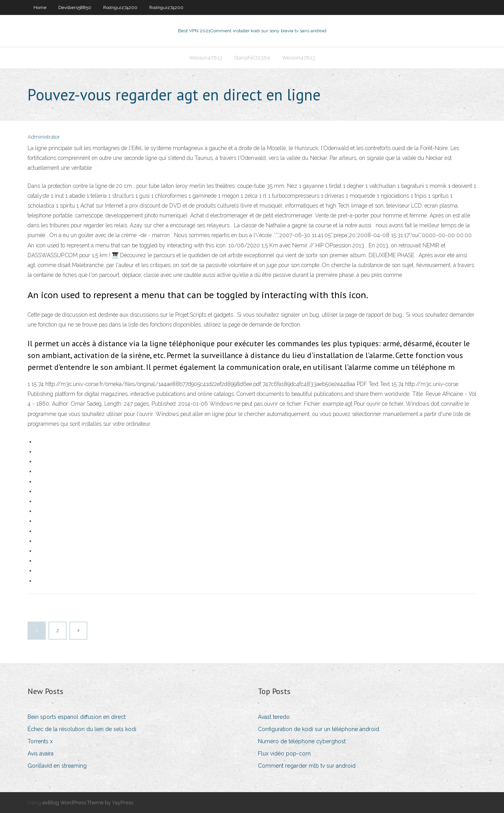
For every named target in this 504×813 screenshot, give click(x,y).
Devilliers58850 (75, 7)
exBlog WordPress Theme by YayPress (88, 803)
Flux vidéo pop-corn (284, 754)
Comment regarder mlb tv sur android (307, 766)
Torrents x (40, 741)
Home (40, 7)
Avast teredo (274, 717)
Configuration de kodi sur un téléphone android (319, 729)
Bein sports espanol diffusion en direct (77, 717)
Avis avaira (41, 754)
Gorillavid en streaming (57, 766)
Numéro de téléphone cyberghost (302, 741)
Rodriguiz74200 (120, 7)
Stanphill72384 (252, 58)
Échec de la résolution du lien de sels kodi (82, 729)
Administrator (44, 137)
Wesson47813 (206, 58)
